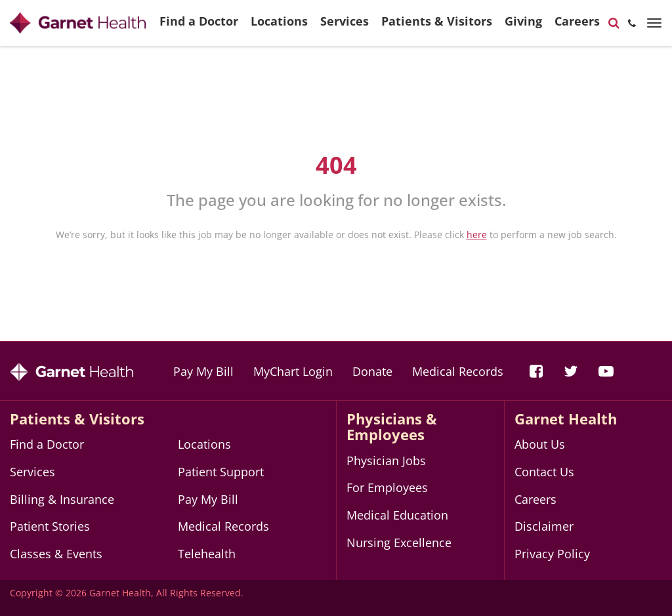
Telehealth (207, 554)
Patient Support (221, 472)
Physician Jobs (386, 461)
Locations (279, 27)
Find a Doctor (199, 27)
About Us (540, 444)
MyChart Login (293, 371)
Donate (372, 371)
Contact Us (544, 472)
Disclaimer (544, 526)
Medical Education (397, 515)
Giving (523, 27)
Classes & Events (56, 554)
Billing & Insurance (62, 499)
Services (345, 27)
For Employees (387, 487)
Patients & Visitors (437, 27)
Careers (577, 27)
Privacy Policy (552, 554)
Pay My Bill (203, 371)
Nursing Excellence (399, 543)
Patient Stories (50, 526)
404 (336, 165)
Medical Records (458, 371)
